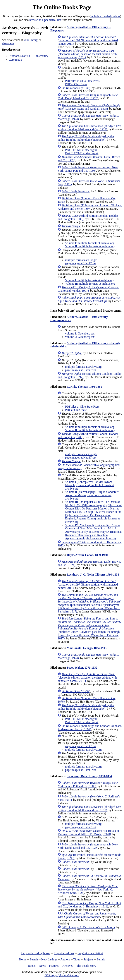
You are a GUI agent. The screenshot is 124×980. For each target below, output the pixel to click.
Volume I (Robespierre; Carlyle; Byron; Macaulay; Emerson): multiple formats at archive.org (89, 485)
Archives (68, 966)
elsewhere (8, 43)
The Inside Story (86, 966)
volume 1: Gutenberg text (80, 333)
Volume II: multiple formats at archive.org (90, 246)
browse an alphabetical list (45, 20)
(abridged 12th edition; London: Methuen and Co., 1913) (89, 128)
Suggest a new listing (90, 953)
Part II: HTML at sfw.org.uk (82, 153)
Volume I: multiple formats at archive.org (90, 243)
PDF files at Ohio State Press (82, 81)
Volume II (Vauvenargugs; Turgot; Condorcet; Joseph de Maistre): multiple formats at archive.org (92, 495)
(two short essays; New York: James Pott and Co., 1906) (88, 169)
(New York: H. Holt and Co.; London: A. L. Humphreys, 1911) (89, 905)
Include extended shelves (105, 16)
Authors (65, 959)
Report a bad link (64, 953)
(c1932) (76, 88)
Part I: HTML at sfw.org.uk (81, 150)
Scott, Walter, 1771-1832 (82, 668)
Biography (16, 59)
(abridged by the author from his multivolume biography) (86, 138)
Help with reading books (36, 953)
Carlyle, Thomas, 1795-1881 (84, 387)
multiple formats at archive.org (83, 367)
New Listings (49, 959)
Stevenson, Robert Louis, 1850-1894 (89, 776)
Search (34, 959)
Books (32, 966)
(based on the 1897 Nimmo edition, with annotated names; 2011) (88, 40)
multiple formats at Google (81, 260)
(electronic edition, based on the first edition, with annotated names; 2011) (87, 54)
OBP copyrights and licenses (62, 975)
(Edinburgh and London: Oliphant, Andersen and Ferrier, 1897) (90, 207)
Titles (77, 959)
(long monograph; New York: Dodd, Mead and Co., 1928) (88, 97)
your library (31, 40)
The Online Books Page (62, 7)
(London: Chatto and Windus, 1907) (88, 289)
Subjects (88, 959)
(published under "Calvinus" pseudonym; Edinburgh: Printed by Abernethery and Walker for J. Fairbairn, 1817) (89, 603)
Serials (101, 959)
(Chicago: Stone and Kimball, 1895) (89, 107)
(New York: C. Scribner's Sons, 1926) (88, 889)
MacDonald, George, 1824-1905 (87, 648)
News (42, 966)
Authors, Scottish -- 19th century (29, 56)
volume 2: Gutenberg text (80, 337)
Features (54, 966)
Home (23, 959)
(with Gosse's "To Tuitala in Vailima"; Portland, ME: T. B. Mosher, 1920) (88, 832)
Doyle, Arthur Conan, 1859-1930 (87, 555)
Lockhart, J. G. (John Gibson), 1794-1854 (93, 575)
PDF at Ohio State (76, 84)
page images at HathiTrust (81, 263)
